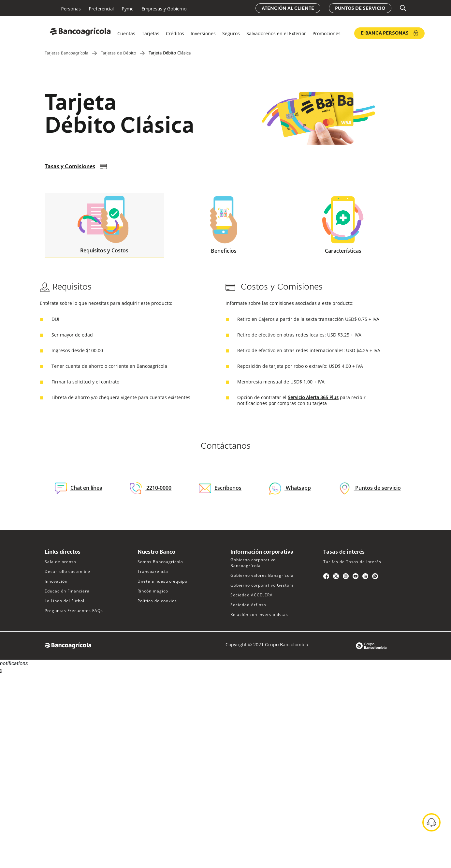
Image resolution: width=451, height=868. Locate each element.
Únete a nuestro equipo (162, 581)
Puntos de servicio (360, 8)
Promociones (327, 33)
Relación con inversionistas (259, 614)
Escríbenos (220, 488)
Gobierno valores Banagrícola (262, 575)
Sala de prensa (60, 562)
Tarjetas (151, 33)
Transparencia (153, 571)
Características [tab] (343, 225)
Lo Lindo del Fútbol (65, 601)
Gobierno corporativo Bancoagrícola (253, 563)
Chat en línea (79, 488)
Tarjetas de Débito (118, 53)
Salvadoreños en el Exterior (276, 33)
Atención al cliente (288, 8)
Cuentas (126, 33)
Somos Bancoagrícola (160, 562)
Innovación (56, 581)
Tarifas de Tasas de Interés (352, 562)
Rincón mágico (153, 591)
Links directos (63, 552)
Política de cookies (157, 601)
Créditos (175, 33)
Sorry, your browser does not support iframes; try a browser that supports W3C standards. (49, 699)
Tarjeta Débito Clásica (170, 53)
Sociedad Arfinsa (248, 605)
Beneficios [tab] (224, 225)
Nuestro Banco (156, 552)
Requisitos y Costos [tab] (104, 225)
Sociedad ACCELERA (252, 595)
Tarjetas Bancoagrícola (66, 53)
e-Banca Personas (389, 33)
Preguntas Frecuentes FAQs (74, 611)
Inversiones (203, 33)
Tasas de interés (344, 552)
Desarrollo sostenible (67, 571)
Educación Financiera (67, 591)
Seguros (231, 33)
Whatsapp (298, 488)
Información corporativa (262, 552)
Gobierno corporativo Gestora (262, 585)
